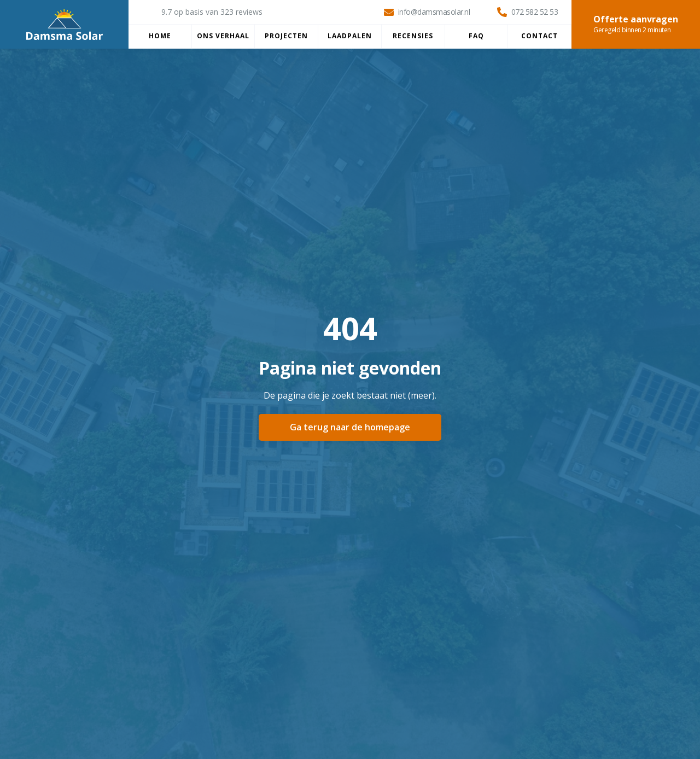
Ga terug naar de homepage (350, 427)
